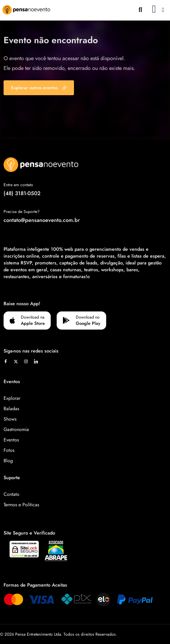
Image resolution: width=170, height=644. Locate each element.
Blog (8, 461)
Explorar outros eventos (39, 88)
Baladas (11, 409)
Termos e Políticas (21, 505)
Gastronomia (16, 429)
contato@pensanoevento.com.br (42, 220)
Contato (11, 494)
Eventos (11, 440)
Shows (10, 419)
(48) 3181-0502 (22, 193)
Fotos (9, 450)
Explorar (12, 398)
